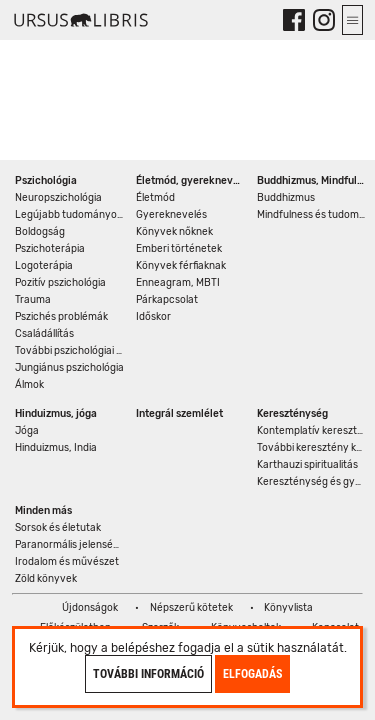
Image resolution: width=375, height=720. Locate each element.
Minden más (43, 511)
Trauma (33, 300)
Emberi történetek (179, 249)
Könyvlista (288, 608)
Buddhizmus (286, 198)
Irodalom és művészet (67, 562)
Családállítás (44, 334)
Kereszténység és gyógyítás (313, 482)
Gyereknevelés (171, 215)
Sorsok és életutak (58, 528)
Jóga (27, 431)
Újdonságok (90, 608)
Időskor (153, 317)
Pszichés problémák (61, 317)
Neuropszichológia (58, 198)
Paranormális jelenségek (71, 545)
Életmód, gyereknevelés (192, 181)
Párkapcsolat (167, 300)
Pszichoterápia (50, 249)
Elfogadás (252, 674)
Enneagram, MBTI (178, 283)
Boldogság (40, 232)
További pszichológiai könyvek (71, 351)
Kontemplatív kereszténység (313, 431)
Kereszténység (292, 414)
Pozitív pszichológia (60, 283)
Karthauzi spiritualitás (307, 465)
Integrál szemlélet (179, 414)
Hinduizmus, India (56, 448)
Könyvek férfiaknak (181, 266)
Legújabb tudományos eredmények (71, 215)
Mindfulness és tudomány (313, 215)
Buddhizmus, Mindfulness (313, 181)
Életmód (155, 198)
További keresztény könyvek (313, 448)
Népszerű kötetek (191, 608)
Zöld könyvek (46, 579)
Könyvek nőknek (174, 232)
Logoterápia (44, 266)
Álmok (29, 385)
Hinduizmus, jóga (56, 414)
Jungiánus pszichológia (69, 368)
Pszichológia (46, 181)
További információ (148, 674)
